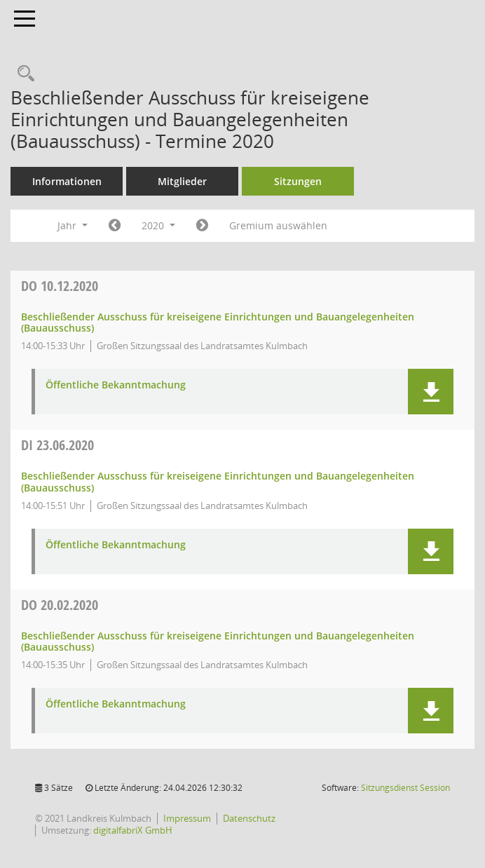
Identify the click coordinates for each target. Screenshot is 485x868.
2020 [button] (158, 225)
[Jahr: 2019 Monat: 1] (115, 226)
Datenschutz (249, 818)
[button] (431, 392)
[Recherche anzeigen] (22, 74)
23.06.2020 (57, 445)
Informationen (67, 181)
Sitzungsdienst (405, 788)
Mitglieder (182, 181)
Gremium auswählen (278, 225)
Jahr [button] (73, 225)
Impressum (187, 818)
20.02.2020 (60, 605)
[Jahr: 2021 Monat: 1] (202, 226)
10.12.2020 (60, 286)
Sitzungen (298, 181)
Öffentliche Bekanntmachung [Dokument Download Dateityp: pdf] (116, 385)
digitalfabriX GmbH (133, 830)
